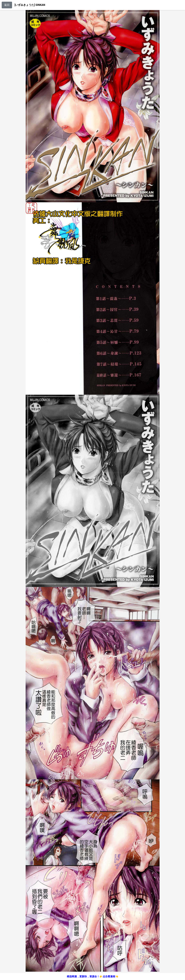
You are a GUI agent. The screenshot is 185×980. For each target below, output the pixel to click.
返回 (7, 5)
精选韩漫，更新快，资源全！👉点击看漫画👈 (93, 976)
